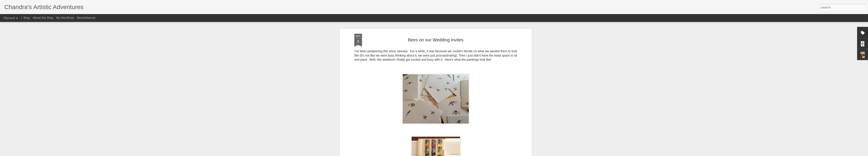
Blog (26, 18)
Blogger (448, 154)
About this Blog (43, 18)
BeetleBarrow (86, 18)
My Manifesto (65, 18)
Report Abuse (460, 154)
